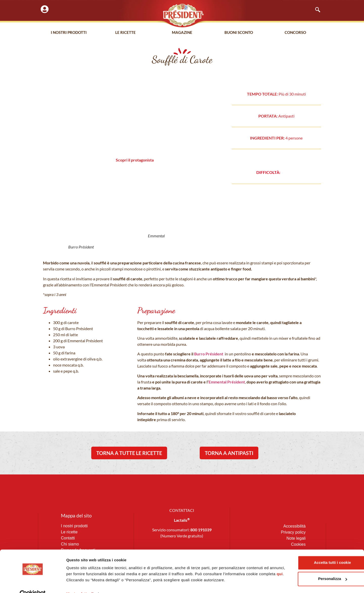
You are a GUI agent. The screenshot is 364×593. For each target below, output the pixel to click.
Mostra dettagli (80, 583)
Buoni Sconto (239, 33)
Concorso (295, 33)
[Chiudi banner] (356, 540)
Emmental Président (227, 382)
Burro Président (208, 354)
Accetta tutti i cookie (309, 546)
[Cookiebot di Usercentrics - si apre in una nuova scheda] (33, 583)
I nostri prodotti (69, 33)
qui (123, 563)
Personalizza (309, 562)
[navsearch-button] (315, 10)
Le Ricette (126, 33)
